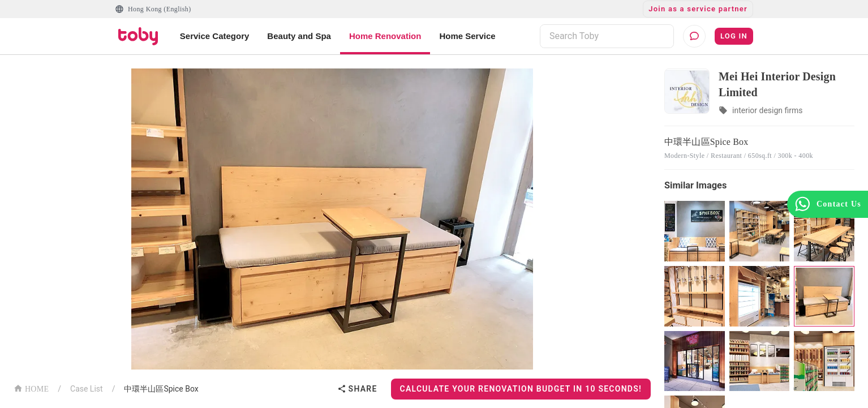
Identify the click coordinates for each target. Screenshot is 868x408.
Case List (87, 389)
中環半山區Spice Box (161, 389)
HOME (31, 388)
